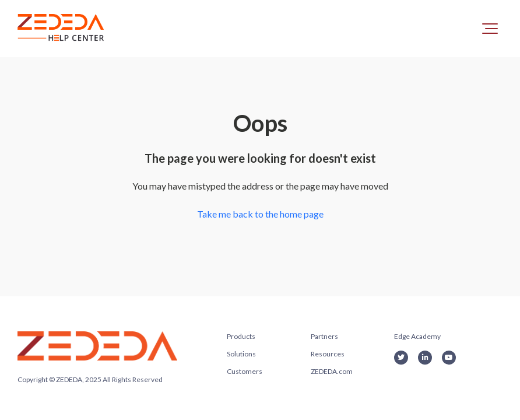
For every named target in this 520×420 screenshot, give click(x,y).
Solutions (241, 354)
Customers (245, 371)
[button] (490, 29)
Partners (324, 336)
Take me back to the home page (260, 214)
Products (241, 336)
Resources (328, 354)
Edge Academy (417, 336)
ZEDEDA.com (332, 371)
